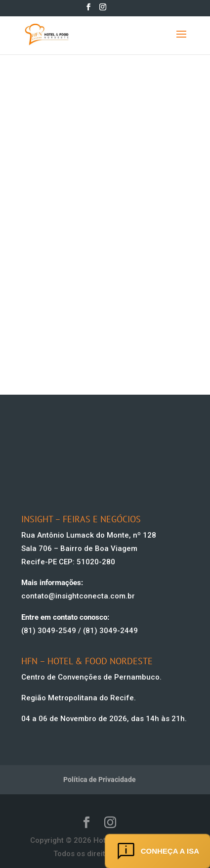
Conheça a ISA (158, 851)
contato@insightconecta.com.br (78, 596)
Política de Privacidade (100, 779)
